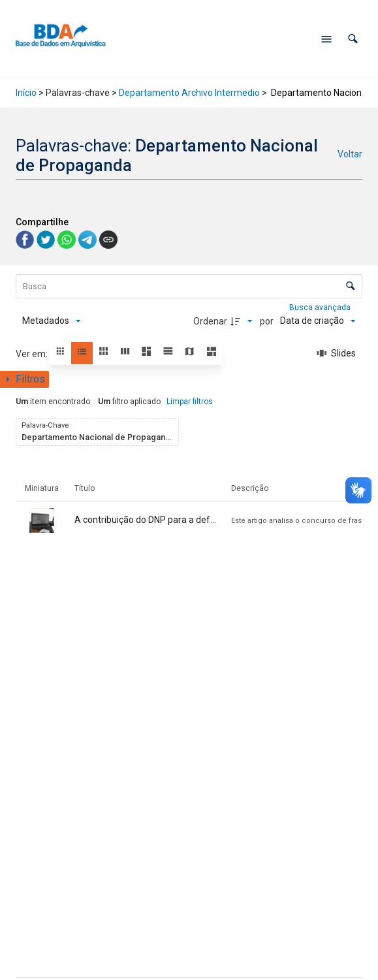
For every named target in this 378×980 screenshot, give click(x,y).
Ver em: (33, 354)
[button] (353, 39)
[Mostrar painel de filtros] (24, 379)
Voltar (350, 154)
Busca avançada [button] (321, 308)
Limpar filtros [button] (190, 402)
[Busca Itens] (189, 286)
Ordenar (210, 321)
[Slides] (336, 354)
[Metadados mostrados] (52, 321)
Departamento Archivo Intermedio (189, 93)
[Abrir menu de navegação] (326, 39)
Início (26, 93)
